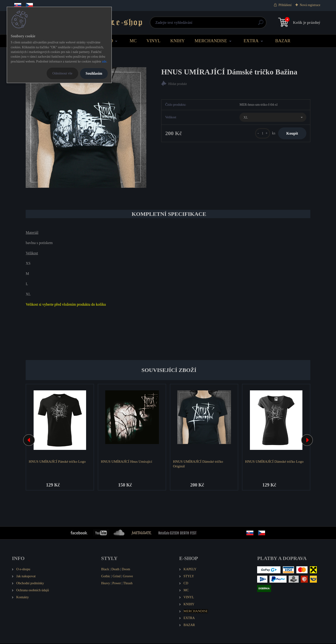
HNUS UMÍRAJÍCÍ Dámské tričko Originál (198, 464)
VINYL (154, 41)
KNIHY (178, 41)
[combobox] (273, 118)
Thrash (128, 584)
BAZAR (283, 41)
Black (105, 570)
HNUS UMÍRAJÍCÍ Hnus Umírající (127, 461)
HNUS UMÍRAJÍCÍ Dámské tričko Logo (275, 461)
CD (110, 41)
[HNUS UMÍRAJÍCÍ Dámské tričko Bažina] (86, 128)
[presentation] (29, 440)
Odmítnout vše (62, 73)
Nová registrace (310, 5)
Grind (117, 577)
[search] (224, 24)
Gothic (106, 577)
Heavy (106, 584)
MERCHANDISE (211, 41)
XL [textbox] (246, 118)
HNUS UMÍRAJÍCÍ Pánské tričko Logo (58, 461)
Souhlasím (94, 73)
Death (115, 570)
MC (133, 41)
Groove (128, 577)
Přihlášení (285, 5)
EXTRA (251, 41)
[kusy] (260, 134)
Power (117, 584)
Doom (126, 570)
